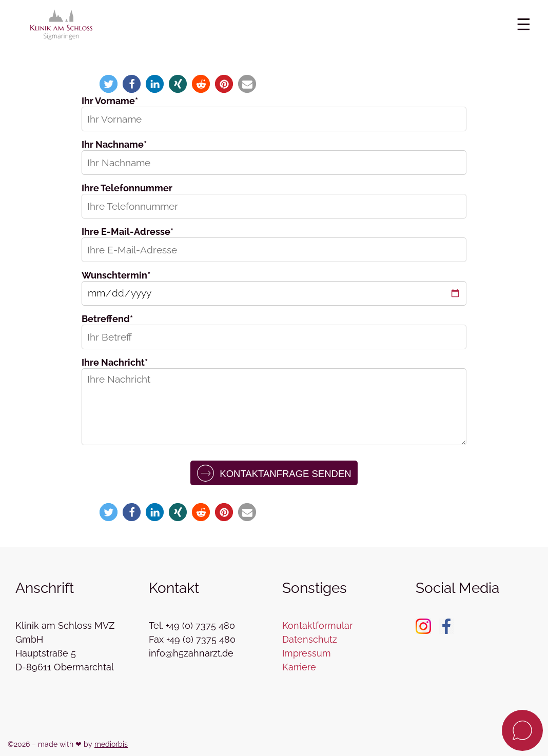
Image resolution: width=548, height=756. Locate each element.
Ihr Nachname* (114, 144)
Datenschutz (310, 639)
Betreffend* (107, 319)
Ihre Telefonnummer (127, 188)
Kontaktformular (317, 625)
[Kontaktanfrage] (522, 730)
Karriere (299, 667)
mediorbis (111, 744)
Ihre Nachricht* (115, 362)
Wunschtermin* (116, 275)
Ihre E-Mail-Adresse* (128, 232)
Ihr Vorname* (110, 101)
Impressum (307, 653)
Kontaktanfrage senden (274, 473)
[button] (109, 84)
